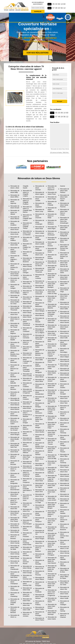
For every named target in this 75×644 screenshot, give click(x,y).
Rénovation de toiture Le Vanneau (65, 490)
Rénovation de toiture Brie (15, 508)
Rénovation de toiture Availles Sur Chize (15, 302)
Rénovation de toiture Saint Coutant (52, 327)
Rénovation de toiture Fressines (27, 535)
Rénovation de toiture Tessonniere (65, 425)
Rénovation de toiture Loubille (40, 243)
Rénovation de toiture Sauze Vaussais (65, 327)
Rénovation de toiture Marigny (40, 310)
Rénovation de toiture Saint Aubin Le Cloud (52, 299)
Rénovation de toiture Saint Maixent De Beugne (52, 505)
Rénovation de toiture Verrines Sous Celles (65, 535)
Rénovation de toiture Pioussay (40, 573)
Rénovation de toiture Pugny (52, 198)
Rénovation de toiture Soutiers (65, 386)
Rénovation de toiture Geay (27, 548)
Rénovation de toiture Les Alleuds (15, 212)
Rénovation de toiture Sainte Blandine (52, 306)
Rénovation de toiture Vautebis (65, 512)
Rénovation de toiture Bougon (15, 434)
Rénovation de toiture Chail (15, 562)
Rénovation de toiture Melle (40, 359)
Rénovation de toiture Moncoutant (40, 386)
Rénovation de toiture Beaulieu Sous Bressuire (15, 345)
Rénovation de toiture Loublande (40, 248)
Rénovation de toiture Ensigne (27, 421)
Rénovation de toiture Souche (65, 369)
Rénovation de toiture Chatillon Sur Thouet (27, 246)
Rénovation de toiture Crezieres (27, 397)
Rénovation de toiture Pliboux (40, 578)
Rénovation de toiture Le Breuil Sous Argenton (15, 501)
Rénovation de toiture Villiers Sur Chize (65, 583)
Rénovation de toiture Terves (65, 419)
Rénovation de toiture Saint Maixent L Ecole (52, 514)
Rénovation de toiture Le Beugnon (15, 394)
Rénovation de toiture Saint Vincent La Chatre (65, 297)
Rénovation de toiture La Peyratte (40, 556)
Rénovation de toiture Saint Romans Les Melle (65, 255)
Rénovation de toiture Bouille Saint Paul (15, 445)
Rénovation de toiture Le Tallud (65, 407)
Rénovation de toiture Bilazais (15, 399)
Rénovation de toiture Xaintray (65, 609)
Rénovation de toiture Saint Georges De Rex (52, 401)
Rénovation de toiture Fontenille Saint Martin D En (27, 489)
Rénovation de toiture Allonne (15, 218)
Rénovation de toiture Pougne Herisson (40, 596)
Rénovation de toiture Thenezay (65, 431)
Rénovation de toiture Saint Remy (65, 240)
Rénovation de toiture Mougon (40, 426)
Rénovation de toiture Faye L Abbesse (27, 451)
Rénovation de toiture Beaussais (15, 360)
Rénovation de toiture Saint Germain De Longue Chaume (52, 410)
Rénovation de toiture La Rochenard (52, 233)
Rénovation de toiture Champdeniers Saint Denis (15, 575)
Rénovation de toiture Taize (65, 402)
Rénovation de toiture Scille (65, 337)
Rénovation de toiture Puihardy (52, 203)
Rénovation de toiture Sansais (65, 312)
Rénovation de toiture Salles (65, 308)
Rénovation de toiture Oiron (40, 491)
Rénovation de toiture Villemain (65, 564)
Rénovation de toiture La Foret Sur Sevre (27, 498)
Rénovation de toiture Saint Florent (52, 360)
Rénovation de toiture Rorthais (52, 257)
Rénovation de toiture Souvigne (65, 392)
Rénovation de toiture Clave (27, 307)
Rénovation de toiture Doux (27, 403)
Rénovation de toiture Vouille (65, 597)
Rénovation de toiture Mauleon (27, 239)
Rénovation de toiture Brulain (15, 531)
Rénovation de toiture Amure (15, 229)
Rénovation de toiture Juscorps (40, 188)
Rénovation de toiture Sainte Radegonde (65, 234)
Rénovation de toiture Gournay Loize (27, 577)
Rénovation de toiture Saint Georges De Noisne (52, 393)
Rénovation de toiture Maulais (40, 325)
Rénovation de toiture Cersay (15, 557)
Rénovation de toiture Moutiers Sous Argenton (40, 437)
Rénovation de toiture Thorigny (65, 444)
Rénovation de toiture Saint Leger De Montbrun (52, 478)
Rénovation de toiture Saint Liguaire (52, 485)
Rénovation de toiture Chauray (27, 254)
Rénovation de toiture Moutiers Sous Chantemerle (40, 446)
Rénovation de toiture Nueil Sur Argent (40, 485)
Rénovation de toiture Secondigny (65, 350)
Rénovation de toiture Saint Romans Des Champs (65, 247)
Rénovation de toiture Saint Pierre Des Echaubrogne (65, 220)
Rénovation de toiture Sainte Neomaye (52, 613)
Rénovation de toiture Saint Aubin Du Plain (52, 292)
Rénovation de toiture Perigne (40, 538)
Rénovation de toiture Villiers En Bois (65, 570)
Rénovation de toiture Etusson (27, 434)
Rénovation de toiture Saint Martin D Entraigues (52, 552)
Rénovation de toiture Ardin (15, 244)
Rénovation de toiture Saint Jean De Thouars (52, 441)
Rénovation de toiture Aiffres (15, 196)
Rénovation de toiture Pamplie (40, 513)
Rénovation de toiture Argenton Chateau (15, 250)
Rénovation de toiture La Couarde (27, 342)
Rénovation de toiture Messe (40, 376)
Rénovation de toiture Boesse (15, 404)
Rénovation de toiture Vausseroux (65, 505)
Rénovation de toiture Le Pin (40, 568)
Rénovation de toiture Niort (40, 464)
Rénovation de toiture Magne (40, 286)
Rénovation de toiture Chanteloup (15, 594)
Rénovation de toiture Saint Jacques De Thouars (52, 433)
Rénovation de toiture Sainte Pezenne (65, 205)
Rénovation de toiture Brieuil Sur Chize (15, 513)
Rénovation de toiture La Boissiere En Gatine (15, 421)
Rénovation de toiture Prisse (52, 193)
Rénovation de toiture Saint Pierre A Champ (65, 212)
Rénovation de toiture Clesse (27, 316)
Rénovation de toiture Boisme (15, 408)
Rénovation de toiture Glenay (27, 567)
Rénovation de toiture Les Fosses (27, 516)
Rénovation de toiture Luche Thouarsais (40, 270)
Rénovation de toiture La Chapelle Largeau (27, 193)
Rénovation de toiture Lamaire (40, 199)
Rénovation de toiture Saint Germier (52, 418)
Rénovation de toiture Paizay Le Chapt (40, 501)
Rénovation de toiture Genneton (27, 554)
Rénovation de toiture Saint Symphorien (65, 277)
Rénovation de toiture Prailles (40, 608)
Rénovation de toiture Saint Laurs (52, 463)
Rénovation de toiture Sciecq (65, 332)
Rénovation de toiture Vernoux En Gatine (65, 519)
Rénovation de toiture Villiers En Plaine (65, 577)
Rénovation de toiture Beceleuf (15, 375)
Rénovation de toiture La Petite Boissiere (40, 549)
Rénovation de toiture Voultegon (65, 603)
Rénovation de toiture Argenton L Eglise (15, 258)
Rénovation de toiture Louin (40, 254)
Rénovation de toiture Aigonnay (15, 201)
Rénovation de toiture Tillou (65, 455)
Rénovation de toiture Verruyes (65, 542)
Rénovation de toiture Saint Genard (52, 379)
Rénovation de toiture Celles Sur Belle (15, 547)
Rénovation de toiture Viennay (65, 552)
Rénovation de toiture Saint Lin (52, 492)
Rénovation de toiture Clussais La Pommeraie (27, 322)
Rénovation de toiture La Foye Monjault (27, 522)
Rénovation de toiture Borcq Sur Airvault (15, 428)
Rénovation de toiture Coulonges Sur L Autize (27, 360)
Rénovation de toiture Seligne (65, 356)
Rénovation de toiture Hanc (27, 600)
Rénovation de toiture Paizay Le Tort (40, 507)
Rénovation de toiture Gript (27, 589)
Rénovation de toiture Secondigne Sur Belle (65, 343)
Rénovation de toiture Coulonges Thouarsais (27, 368)
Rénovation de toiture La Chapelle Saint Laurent (27, 218)
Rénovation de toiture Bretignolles (15, 481)
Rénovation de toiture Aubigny (15, 292)
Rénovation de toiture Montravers (40, 411)
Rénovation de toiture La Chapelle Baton (15, 602)
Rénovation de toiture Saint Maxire (52, 600)
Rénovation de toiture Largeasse (40, 205)
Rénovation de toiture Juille (27, 609)
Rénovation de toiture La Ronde (52, 250)
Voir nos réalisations (37, 53)
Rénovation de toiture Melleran (40, 364)
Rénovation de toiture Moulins (40, 431)
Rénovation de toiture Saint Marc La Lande (52, 522)
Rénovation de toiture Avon (15, 313)
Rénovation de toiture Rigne (52, 228)
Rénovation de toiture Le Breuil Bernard (15, 488)
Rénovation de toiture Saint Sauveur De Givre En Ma (65, 264)
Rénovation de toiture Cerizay (15, 553)
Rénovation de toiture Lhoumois (40, 216)
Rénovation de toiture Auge (15, 296)
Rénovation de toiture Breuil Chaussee (15, 494)
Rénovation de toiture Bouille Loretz (15, 439)
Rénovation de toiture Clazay (27, 312)
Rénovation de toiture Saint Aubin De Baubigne (52, 285)
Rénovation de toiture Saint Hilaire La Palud (52, 425)
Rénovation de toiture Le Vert (65, 548)
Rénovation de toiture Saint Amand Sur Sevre (52, 268)
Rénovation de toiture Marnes (40, 314)
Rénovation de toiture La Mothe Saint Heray (40, 418)
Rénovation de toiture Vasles (65, 500)
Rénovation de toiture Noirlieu (40, 469)
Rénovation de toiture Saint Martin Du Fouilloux (52, 576)
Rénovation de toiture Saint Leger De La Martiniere (52, 470)
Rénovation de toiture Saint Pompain (65, 228)
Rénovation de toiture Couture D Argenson (27, 391)
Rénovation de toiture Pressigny (40, 614)
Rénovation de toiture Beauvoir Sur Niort (15, 368)
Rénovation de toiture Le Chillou (27, 293)
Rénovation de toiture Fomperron (27, 481)
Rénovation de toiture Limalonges (40, 222)
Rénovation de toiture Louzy (40, 258)
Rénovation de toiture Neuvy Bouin (40, 459)
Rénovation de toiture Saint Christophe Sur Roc (52, 313)
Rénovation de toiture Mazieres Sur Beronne (40, 352)
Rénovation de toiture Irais (27, 604)
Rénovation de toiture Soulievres (65, 379)
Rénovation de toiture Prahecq (40, 603)
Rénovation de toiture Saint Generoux (52, 386)
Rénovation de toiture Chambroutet (15, 567)
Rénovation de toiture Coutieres (27, 385)
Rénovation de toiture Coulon (27, 354)
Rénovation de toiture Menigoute (40, 370)
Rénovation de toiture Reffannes (52, 210)
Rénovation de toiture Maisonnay (40, 298)
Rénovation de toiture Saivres (65, 303)
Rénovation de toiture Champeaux (15, 582)
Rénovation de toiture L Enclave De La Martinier (27, 414)
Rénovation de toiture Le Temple (65, 414)
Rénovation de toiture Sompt (65, 365)
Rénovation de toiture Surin (65, 397)
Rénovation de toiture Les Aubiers (15, 280)
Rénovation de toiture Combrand (27, 330)
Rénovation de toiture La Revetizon (52, 222)
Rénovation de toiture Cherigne (27, 271)
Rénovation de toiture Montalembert (40, 392)
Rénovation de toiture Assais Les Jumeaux (15, 274)
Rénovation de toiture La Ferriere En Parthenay (27, 473)
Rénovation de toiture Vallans (65, 480)
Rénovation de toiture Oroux (40, 495)
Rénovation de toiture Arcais (15, 233)
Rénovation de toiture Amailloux (15, 223)
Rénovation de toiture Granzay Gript (27, 583)
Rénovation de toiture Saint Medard (52, 606)
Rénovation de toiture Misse (40, 380)
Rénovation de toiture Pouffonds (40, 590)
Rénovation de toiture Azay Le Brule (15, 319)
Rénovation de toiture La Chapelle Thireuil (27, 226)
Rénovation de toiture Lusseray (40, 276)
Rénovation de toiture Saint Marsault (52, 529)
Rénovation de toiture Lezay (40, 210)
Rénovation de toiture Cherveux (27, 277)
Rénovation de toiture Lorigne (40, 232)
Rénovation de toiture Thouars (65, 450)
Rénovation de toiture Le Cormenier (27, 336)
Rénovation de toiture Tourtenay (65, 461)
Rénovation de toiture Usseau (65, 475)
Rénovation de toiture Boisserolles (15, 414)
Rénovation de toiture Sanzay (65, 317)
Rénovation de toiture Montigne (40, 399)
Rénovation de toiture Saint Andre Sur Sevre (52, 276)
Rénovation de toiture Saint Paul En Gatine (65, 198)
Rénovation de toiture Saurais (65, 321)
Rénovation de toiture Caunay (15, 542)
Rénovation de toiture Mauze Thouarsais (40, 337)
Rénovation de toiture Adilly (15, 191)
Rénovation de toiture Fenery (27, 462)
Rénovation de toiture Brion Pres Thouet (15, 519)
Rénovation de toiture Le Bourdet (15, 456)
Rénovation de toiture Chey (27, 283)
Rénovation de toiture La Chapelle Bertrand (15, 610)
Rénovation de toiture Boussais (15, 463)
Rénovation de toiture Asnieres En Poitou (15, 267)
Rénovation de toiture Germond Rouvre (27, 561)
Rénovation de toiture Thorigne (65, 437)
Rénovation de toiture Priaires (40, 619)
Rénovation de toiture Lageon (40, 193)
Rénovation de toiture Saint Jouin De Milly (52, 457)
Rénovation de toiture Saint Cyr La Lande (52, 333)
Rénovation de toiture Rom (52, 238)
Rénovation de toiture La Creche (15, 469)
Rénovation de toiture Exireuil (27, 439)
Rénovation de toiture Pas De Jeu (40, 532)
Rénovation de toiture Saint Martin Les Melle (52, 585)
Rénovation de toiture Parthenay (40, 526)
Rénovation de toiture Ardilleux (15, 239)
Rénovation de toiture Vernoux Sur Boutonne (65, 527)
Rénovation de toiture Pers (40, 542)
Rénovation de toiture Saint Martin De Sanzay (52, 568)
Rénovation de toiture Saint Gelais (52, 367)
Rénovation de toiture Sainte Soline (65, 271)
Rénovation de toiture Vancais (65, 484)
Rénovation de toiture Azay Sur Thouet (15, 325)
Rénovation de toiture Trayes (65, 466)
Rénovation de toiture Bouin (15, 451)
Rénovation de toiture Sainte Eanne (52, 346)
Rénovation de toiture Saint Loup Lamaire (52, 498)
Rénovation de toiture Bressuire (15, 475)
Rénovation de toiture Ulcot (65, 471)
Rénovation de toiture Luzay (40, 282)
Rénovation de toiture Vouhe (65, 593)
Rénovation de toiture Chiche (27, 287)
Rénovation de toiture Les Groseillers (27, 594)
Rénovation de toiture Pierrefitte (40, 562)
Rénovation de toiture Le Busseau (15, 537)
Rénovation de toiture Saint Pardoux (65, 191)
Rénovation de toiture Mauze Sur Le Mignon (40, 331)
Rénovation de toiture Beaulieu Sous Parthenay (15, 353)
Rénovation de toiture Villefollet (65, 558)
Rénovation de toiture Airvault (15, 207)
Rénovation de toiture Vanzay (65, 495)
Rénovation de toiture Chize (27, 298)
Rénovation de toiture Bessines (15, 387)
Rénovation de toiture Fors (27, 510)
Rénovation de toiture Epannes (27, 427)
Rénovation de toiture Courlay (27, 375)
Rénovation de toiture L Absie (15, 187)
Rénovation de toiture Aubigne (15, 286)
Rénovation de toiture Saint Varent (65, 283)
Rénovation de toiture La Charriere (65, 615)
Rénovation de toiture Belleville (15, 381)
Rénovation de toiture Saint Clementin (52, 321)
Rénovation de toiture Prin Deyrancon (52, 188)
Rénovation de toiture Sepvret (65, 360)
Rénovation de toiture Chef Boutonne (27, 260)
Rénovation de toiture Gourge (27, 572)
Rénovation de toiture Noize (40, 228)
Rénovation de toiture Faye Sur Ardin (27, 457)
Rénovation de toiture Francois (27, 528)
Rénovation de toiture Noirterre (40, 474)
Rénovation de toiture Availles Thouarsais (15, 308)
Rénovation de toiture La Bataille (15, 338)
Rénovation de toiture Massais (40, 320)
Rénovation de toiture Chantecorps (15, 588)
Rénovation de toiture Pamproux (40, 520)
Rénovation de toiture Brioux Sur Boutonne (15, 526)
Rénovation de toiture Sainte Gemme (52, 373)
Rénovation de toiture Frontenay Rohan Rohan (27, 542)
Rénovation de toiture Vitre (65, 588)
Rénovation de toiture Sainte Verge (65, 290)
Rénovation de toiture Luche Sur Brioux (40, 264)
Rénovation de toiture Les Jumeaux (27, 614)
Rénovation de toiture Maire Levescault (40, 292)
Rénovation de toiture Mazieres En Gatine (40, 344)
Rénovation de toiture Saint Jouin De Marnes (52, 450)
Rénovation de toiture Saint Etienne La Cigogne (52, 353)
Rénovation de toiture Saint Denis (52, 340)
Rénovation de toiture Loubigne (40, 238)
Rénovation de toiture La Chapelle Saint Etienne (27, 209)
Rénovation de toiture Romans (52, 244)
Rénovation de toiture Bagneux (15, 332)
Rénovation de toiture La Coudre (27, 349)
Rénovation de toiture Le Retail (52, 216)
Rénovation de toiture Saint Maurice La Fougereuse (52, 593)
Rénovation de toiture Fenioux (27, 467)
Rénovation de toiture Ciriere (27, 303)
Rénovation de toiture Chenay (27, 265)
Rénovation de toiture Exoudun (27, 444)
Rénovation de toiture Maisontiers (40, 305)
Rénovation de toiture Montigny (40, 405)
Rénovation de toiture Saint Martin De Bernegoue (52, 536)
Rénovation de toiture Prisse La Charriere (27, 233)
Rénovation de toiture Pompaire (40, 584)
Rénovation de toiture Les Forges (27, 505)
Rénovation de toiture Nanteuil (40, 453)
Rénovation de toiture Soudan (65, 374)
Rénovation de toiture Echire (27, 407)
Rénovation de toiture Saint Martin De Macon (52, 544)
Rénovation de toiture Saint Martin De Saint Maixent (52, 560)
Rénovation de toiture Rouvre (52, 262)
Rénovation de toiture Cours (27, 379)
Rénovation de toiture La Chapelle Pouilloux (27, 201)
